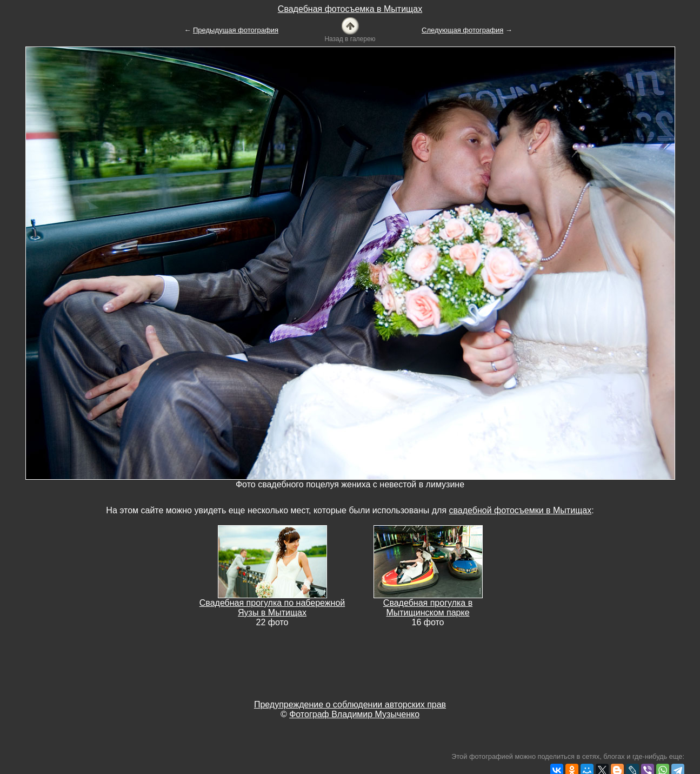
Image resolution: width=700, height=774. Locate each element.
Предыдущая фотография (236, 30)
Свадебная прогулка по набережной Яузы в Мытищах (272, 608)
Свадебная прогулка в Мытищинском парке (428, 608)
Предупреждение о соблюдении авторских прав (350, 704)
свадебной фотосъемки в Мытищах (521, 510)
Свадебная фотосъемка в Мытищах (350, 9)
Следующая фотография (462, 30)
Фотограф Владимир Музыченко (354, 714)
